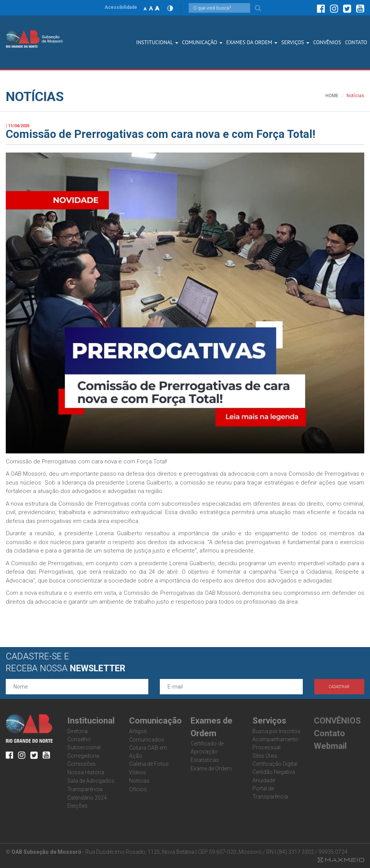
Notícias (139, 781)
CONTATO (356, 42)
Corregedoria (83, 756)
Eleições (77, 806)
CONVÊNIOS (327, 42)
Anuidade (264, 780)
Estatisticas (205, 760)
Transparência (85, 789)
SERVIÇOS (295, 42)
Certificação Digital (275, 764)
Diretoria (77, 731)
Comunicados (147, 740)
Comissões (81, 764)
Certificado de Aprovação (207, 748)
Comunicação (202, 42)
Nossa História (86, 772)
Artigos (138, 731)
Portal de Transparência (270, 792)
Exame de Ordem (211, 768)
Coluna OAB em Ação (148, 752)
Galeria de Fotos (149, 764)
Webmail (330, 746)
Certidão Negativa (274, 772)
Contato (329, 733)
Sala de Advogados (91, 781)
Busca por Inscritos (276, 731)
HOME (332, 96)
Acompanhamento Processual (275, 743)
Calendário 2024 (87, 798)
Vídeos (138, 772)
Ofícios (138, 789)
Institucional (157, 42)
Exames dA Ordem (252, 42)
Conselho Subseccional (84, 743)
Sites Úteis (265, 756)
